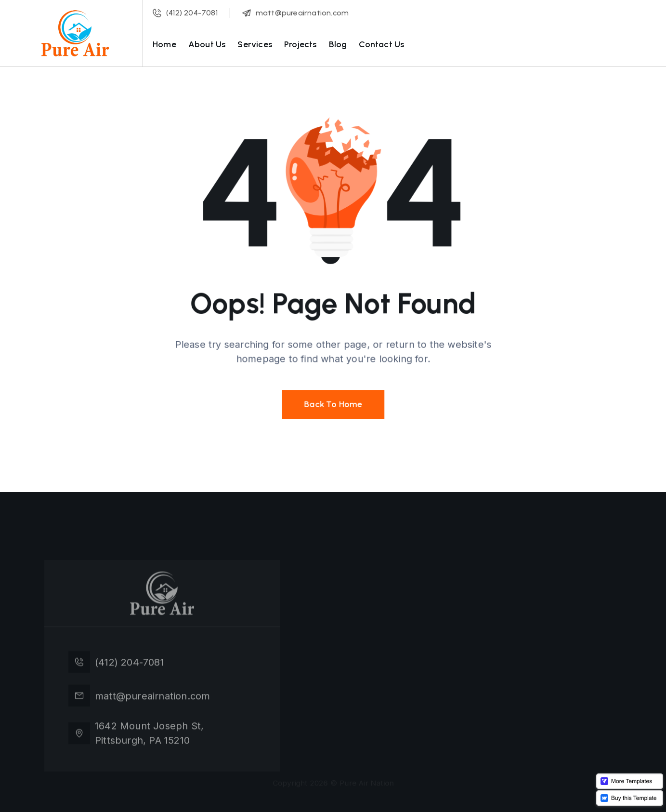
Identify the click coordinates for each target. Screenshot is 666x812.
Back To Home (333, 401)
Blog (338, 44)
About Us (207, 44)
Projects (300, 44)
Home (164, 44)
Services (255, 44)
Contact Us (381, 44)
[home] (75, 33)
